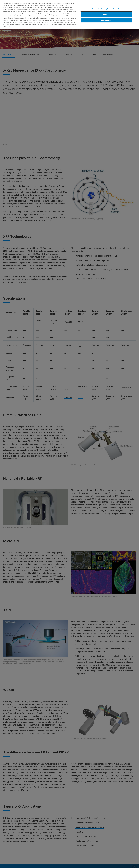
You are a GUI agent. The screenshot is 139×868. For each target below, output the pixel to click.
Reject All (106, 15)
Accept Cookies (106, 20)
